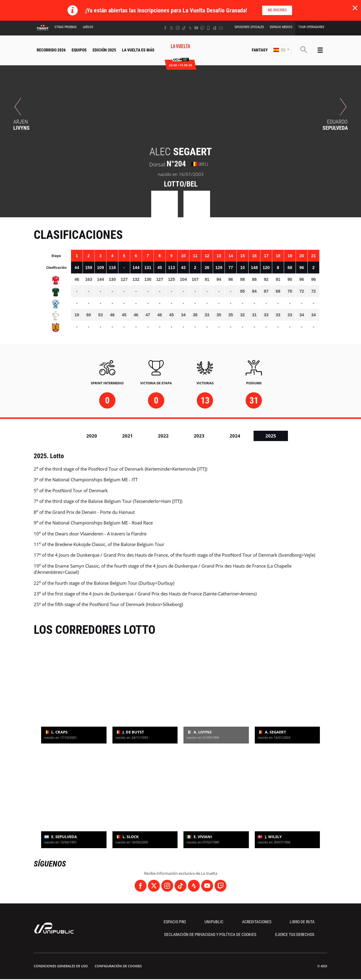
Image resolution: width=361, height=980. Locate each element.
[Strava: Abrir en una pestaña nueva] (190, 28)
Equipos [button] (79, 50)
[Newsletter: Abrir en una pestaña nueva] (221, 28)
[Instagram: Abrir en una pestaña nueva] (178, 28)
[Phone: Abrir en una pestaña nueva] (208, 28)
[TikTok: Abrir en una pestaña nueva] (184, 28)
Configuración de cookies (118, 966)
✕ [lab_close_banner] (355, 8)
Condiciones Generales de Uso (61, 966)
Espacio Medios (281, 27)
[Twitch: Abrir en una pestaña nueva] (202, 28)
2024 (235, 436)
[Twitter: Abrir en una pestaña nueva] (171, 28)
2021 (128, 436)
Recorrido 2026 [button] (51, 50)
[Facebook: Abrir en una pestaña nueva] (165, 28)
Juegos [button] (88, 27)
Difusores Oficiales (249, 27)
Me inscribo (277, 10)
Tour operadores (311, 27)
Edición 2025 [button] (104, 50)
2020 (92, 436)
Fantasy (260, 50)
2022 (163, 436)
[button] (281, 50)
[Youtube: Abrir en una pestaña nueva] (196, 28)
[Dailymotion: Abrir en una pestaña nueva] (215, 28)
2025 (271, 436)
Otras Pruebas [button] (66, 27)
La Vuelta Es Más (138, 50)
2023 (199, 436)
